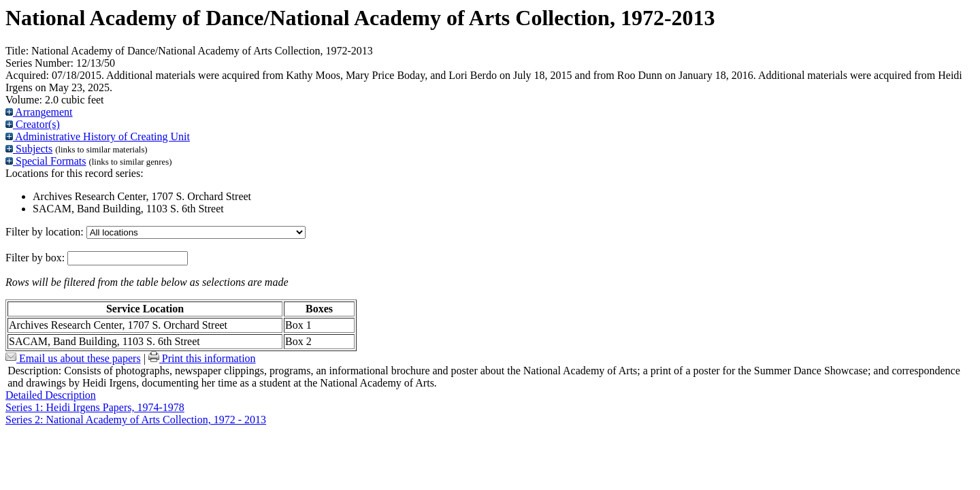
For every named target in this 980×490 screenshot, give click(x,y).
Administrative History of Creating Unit (98, 136)
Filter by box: (36, 258)
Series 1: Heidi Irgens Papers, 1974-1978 (95, 407)
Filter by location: (46, 232)
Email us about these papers (73, 358)
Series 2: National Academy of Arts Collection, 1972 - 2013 (136, 420)
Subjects (29, 149)
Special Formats (46, 161)
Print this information (202, 358)
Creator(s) (33, 124)
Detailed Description (51, 395)
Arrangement (39, 112)
